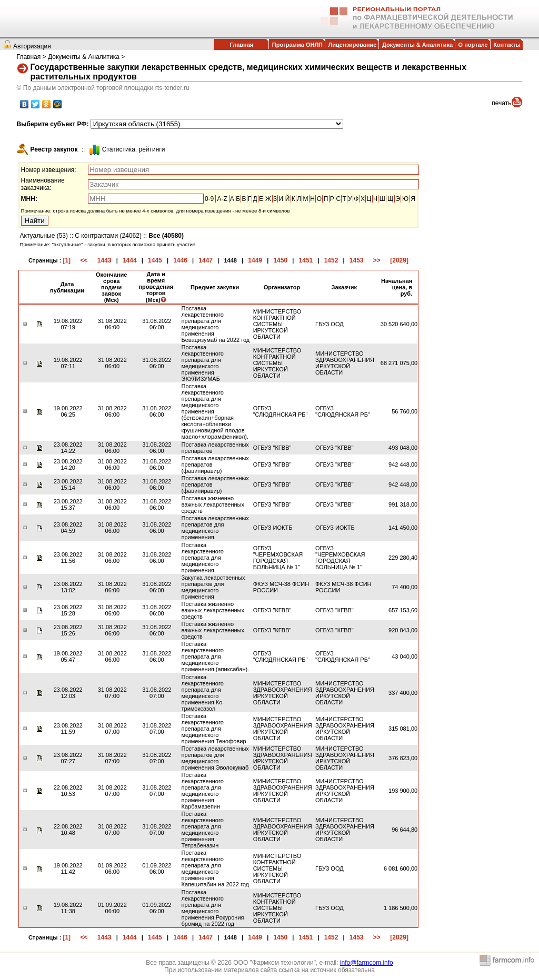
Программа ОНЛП (297, 45)
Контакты (507, 45)
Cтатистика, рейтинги (134, 149)
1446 (180, 260)
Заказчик (344, 287)
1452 (331, 260)
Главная (241, 45)
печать (501, 103)
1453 (357, 260)
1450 (280, 260)
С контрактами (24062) (108, 236)
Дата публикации (67, 287)
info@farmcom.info (367, 963)
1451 (306, 260)
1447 (206, 260)
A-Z (222, 199)
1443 (104, 260)
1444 (130, 260)
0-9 (209, 199)
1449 (255, 260)
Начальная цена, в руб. (397, 287)
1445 (155, 260)
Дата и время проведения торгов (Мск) (156, 287)
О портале (473, 45)
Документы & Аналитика (417, 45)
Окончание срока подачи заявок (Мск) (111, 287)
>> (377, 260)
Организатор (282, 287)
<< (84, 260)
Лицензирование (353, 45)
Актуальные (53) (44, 236)
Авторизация (32, 46)
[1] (67, 260)
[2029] (399, 260)
